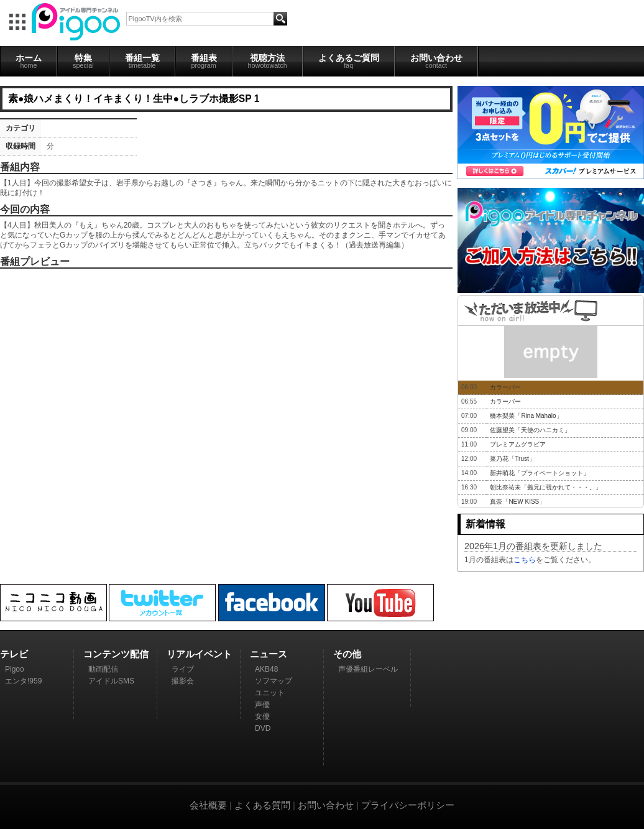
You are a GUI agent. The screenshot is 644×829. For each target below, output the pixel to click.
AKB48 (266, 669)
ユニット (270, 693)
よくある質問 (262, 805)
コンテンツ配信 (116, 654)
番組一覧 (142, 61)
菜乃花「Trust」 (512, 459)
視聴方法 (268, 61)
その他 (347, 654)
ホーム (29, 61)
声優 (262, 705)
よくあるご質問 (349, 61)
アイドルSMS (111, 681)
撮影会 (183, 681)
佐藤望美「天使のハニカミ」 (530, 430)
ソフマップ (274, 681)
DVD (263, 728)
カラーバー (505, 387)
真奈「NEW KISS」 (517, 502)
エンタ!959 (23, 681)
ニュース (269, 654)
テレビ (14, 654)
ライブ (183, 669)
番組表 (204, 61)
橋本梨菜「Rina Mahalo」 (526, 416)
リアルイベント (199, 654)
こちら (525, 560)
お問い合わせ (436, 61)
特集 (83, 61)
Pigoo (15, 669)
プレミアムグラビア (518, 444)
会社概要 (208, 805)
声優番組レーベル (368, 669)
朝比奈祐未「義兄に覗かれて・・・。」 (546, 487)
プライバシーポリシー (408, 805)
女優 (262, 716)
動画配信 (103, 669)
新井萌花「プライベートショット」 (540, 473)
